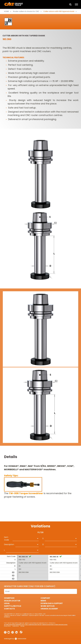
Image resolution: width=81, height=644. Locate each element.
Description (9, 544)
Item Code (6, 539)
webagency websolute (15, 639)
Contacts (9, 609)
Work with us (48, 606)
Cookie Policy (16, 626)
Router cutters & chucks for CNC (26, 11)
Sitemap (22, 626)
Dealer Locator (12, 601)
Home (6, 11)
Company (45, 598)
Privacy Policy (7, 626)
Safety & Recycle (13, 606)
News (43, 601)
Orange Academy (49, 609)
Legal (7, 603)
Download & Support (52, 603)
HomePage (9, 598)
